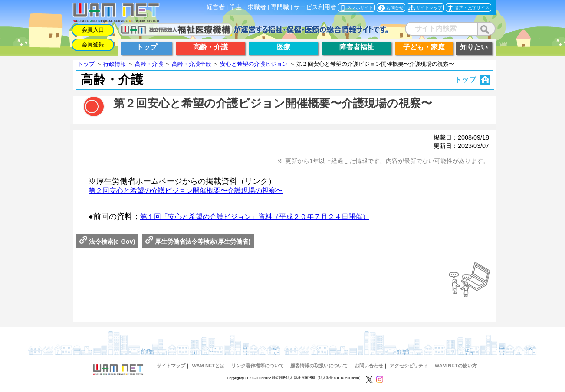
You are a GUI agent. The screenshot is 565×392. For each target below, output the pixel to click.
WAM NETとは (209, 366)
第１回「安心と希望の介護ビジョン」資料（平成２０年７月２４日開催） (255, 217)
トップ (86, 64)
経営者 (216, 7)
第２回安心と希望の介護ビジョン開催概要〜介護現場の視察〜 (186, 191)
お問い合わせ (369, 366)
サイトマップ (171, 366)
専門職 (280, 7)
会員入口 (93, 30)
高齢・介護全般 (192, 64)
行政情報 (115, 64)
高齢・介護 (149, 64)
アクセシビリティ (409, 366)
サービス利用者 (315, 7)
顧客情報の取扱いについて (319, 366)
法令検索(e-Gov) (107, 242)
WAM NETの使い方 (456, 366)
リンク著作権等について (258, 366)
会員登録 (93, 44)
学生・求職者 (248, 7)
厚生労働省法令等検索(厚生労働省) (198, 242)
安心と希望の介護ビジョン (254, 64)
